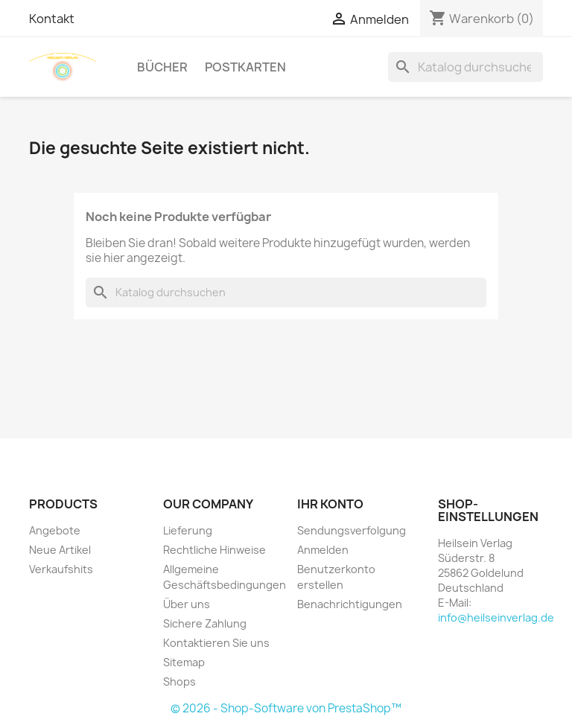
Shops (179, 681)
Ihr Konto (330, 504)
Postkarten (245, 67)
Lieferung (188, 530)
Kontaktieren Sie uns (216, 643)
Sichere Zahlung (205, 623)
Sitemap (184, 662)
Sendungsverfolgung (352, 530)
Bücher (162, 67)
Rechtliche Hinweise (214, 550)
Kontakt (52, 19)
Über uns (187, 604)
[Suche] (465, 67)
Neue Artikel (60, 550)
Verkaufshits (61, 569)
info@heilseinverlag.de (496, 617)
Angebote (55, 530)
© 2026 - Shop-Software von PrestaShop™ (286, 708)
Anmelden (323, 550)
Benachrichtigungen (350, 604)
